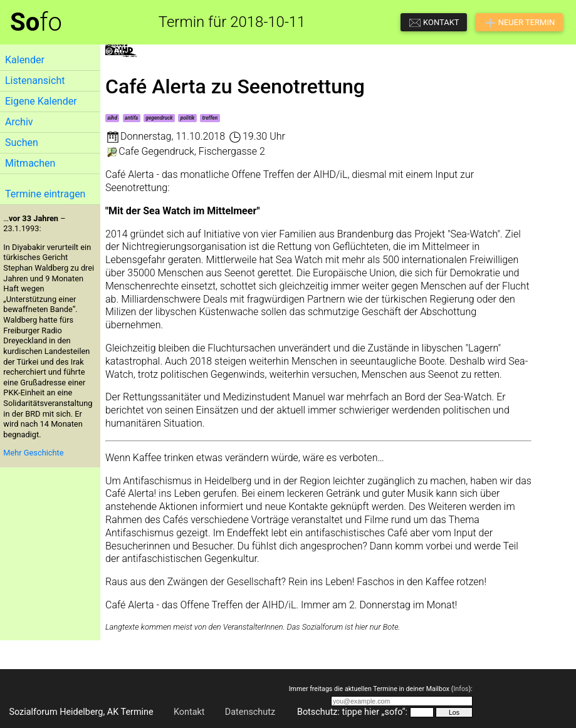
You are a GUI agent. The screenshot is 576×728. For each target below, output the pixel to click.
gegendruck (159, 118)
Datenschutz (250, 712)
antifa (131, 118)
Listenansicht (35, 81)
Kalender (25, 60)
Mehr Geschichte (33, 453)
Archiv (19, 122)
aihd (112, 118)
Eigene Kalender (41, 101)
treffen (210, 118)
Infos (461, 689)
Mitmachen (30, 163)
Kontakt (189, 712)
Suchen (22, 143)
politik (188, 118)
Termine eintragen (45, 194)
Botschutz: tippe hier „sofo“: (352, 712)
